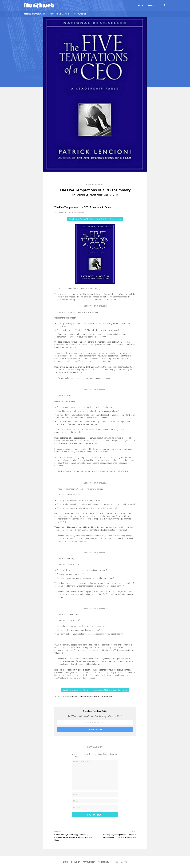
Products (152, 5)
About (140, 5)
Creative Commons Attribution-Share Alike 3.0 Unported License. (93, 697)
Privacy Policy (89, 862)
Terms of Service (104, 862)
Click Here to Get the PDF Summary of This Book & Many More (95, 219)
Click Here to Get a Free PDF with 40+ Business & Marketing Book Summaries (95, 690)
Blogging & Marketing (60, 14)
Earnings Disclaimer (71, 862)
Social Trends (80, 14)
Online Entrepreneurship (35, 14)
